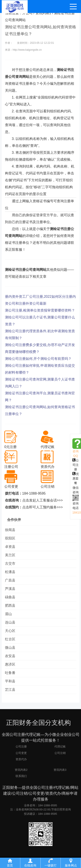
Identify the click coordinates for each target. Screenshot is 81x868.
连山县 (10, 622)
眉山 (8, 614)
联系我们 (21, 776)
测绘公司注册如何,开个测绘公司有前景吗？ (38, 359)
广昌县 (10, 580)
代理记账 (60, 747)
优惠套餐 (76, 478)
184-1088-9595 (34, 493)
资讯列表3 (60, 770)
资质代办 (21, 759)
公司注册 (76, 465)
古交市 (10, 563)
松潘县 (10, 572)
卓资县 (10, 547)
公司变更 (21, 753)
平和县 (10, 681)
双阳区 (10, 538)
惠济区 (10, 664)
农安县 (10, 656)
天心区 (10, 631)
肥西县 (10, 606)
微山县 (10, 648)
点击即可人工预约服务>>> (43, 507)
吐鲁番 (10, 673)
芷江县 (10, 690)
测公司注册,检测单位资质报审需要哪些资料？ (40, 310)
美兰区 (10, 555)
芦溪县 (10, 589)
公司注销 (60, 753)
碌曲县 (10, 597)
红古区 (10, 639)
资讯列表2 (21, 770)
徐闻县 (10, 530)
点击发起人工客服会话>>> (43, 500)
